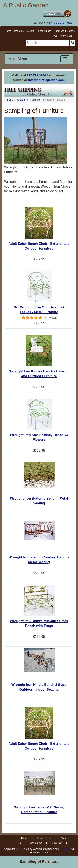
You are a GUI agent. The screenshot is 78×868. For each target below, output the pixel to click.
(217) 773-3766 (60, 23)
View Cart (66, 36)
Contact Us (36, 843)
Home (8, 31)
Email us (66, 849)
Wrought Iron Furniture (28, 100)
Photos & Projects (24, 31)
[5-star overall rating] (39, 318)
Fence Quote (44, 31)
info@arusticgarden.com (46, 80)
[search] (47, 43)
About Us (59, 31)
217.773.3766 (36, 75)
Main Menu (18, 59)
